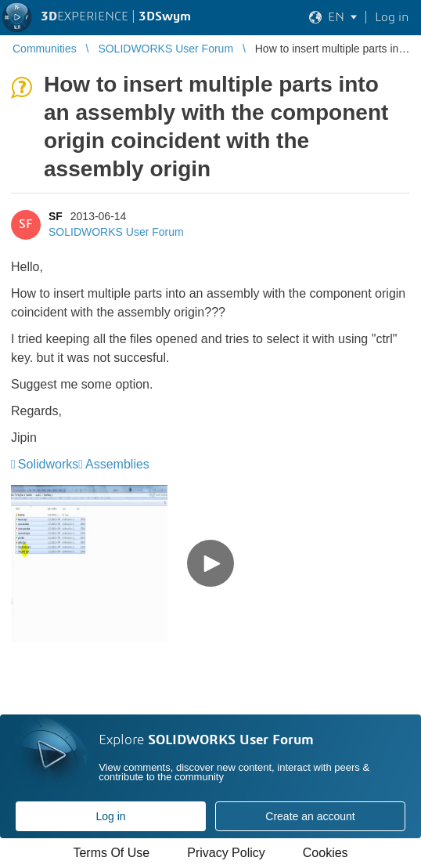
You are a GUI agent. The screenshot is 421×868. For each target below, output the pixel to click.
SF (56, 216)
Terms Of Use (111, 853)
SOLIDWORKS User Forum (116, 232)
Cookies (326, 853)
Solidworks (48, 464)
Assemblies (117, 464)
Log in (110, 816)
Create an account (310, 816)
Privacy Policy (226, 853)
